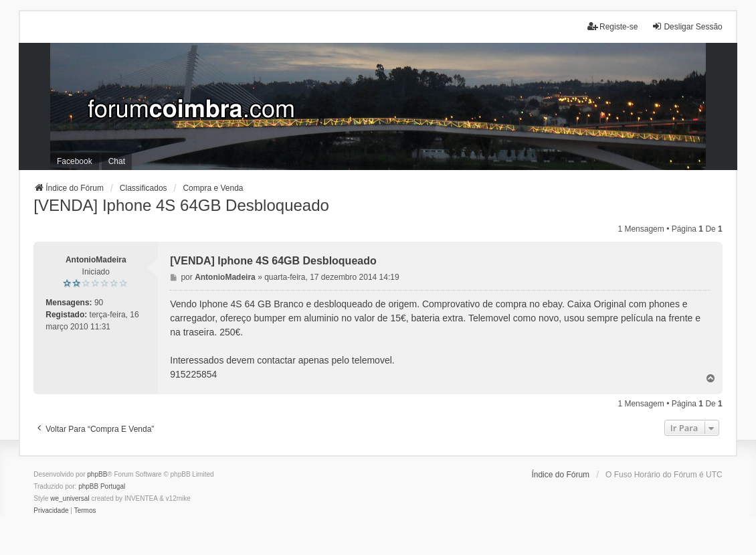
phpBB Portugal (102, 486)
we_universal (70, 498)
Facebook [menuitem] (75, 161)
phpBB (97, 474)
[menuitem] (51, 511)
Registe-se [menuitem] (612, 26)
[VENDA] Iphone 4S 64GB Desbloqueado (181, 205)
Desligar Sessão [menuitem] (687, 26)
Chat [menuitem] (117, 161)
